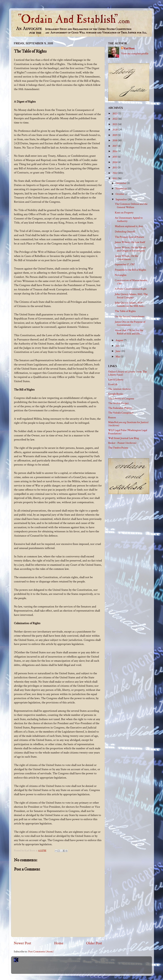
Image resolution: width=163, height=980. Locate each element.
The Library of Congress (121, 399)
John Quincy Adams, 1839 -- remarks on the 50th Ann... (130, 304)
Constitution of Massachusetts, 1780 (131, 282)
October (120, 194)
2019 (115, 135)
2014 (115, 162)
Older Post (94, 943)
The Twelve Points (118, 448)
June (118, 351)
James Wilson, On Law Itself (130, 242)
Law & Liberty (116, 380)
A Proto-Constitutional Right (131, 289)
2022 (115, 119)
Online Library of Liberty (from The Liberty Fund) (127, 373)
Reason (112, 417)
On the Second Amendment (130, 316)
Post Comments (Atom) (41, 952)
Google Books (116, 394)
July (118, 346)
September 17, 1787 (125, 264)
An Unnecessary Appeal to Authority (129, 219)
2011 (115, 178)
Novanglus (121, 275)
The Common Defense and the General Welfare (131, 206)
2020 (115, 130)
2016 (115, 151)
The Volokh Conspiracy (121, 413)
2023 (115, 113)
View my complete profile (135, 54)
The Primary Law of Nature (129, 237)
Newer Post (22, 943)
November (121, 188)
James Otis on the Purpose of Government (130, 323)
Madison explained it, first (129, 226)
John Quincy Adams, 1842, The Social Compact (131, 296)
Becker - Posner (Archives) (122, 443)
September (121, 199)
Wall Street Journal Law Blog (123, 438)
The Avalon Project (118, 403)
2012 (115, 173)
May (118, 357)
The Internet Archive (119, 389)
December (121, 183)
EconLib (113, 384)
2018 (115, 140)
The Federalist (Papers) (120, 408)
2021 (115, 124)
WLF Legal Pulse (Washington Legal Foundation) (128, 432)
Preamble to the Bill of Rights (130, 270)
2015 (115, 157)
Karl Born (129, 48)
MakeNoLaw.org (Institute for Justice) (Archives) (128, 424)
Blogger (88, 969)
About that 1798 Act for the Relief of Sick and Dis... (129, 332)
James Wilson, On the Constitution (126, 258)
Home (59, 943)
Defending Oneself (125, 232)
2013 (115, 168)
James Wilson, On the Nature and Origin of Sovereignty (130, 249)
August (120, 340)
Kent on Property (124, 213)
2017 (115, 146)
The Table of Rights (125, 311)
